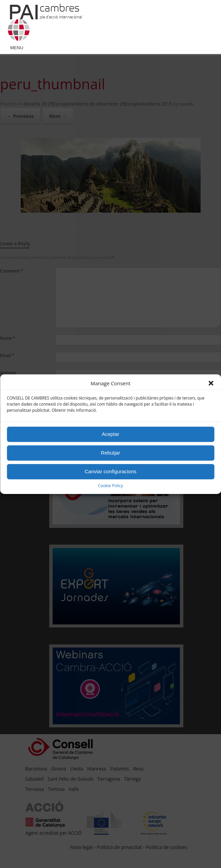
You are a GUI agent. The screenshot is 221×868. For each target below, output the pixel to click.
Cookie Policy (110, 486)
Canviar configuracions (110, 471)
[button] (211, 383)
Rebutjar (110, 453)
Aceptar (111, 434)
